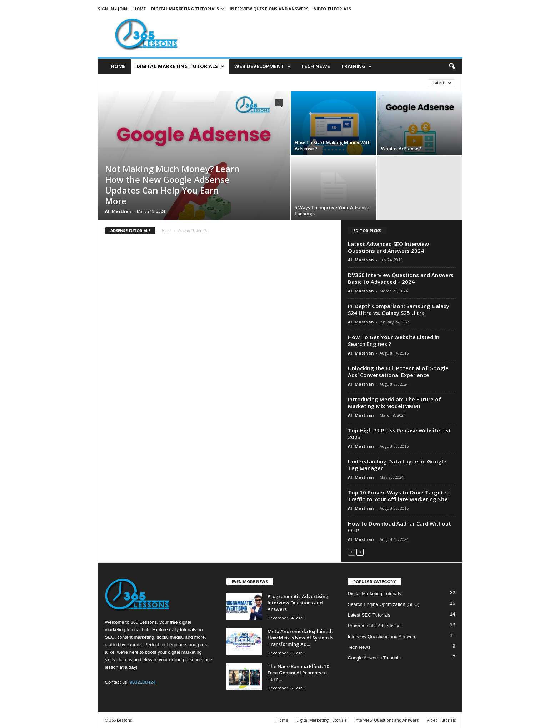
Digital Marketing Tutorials (187, 9)
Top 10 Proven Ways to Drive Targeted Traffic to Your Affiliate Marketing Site (399, 496)
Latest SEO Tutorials (369, 615)
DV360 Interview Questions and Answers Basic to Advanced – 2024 (401, 278)
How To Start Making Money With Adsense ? (333, 145)
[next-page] (360, 552)
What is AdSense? (401, 149)
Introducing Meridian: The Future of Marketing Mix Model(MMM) (394, 403)
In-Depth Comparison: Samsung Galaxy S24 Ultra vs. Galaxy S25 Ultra (399, 309)
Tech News (315, 66)
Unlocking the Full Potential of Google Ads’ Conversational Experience (398, 371)
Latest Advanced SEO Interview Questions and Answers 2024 (388, 247)
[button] (452, 66)
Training (356, 66)
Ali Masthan (118, 211)
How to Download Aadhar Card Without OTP (399, 527)
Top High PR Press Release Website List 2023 (399, 434)
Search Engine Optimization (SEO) (384, 604)
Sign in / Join (112, 9)
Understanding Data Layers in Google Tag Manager (397, 465)
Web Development (262, 66)
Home (139, 9)
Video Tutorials (332, 9)
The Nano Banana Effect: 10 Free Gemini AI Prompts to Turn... (298, 673)
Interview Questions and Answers (269, 9)
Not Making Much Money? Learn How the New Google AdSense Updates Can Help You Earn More (172, 185)
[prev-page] (351, 552)
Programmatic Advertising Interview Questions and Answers (298, 603)
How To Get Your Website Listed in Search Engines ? (394, 340)
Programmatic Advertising (374, 626)
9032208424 (142, 682)
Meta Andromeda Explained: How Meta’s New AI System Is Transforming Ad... (300, 638)
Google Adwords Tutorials (374, 658)
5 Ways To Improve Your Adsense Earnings (332, 210)
